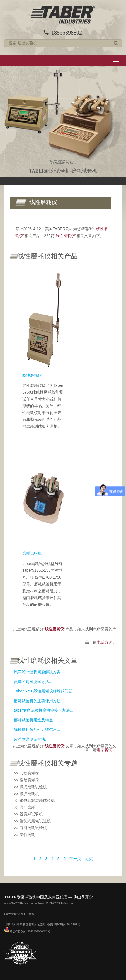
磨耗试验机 (32, 553)
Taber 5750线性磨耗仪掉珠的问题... (45, 691)
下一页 (75, 859)
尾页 (89, 859)
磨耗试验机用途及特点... (35, 720)
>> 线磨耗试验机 (28, 814)
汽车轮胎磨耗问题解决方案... (39, 672)
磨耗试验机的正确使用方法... (39, 701)
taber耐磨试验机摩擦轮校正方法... (43, 710)
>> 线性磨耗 (25, 807)
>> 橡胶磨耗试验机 (30, 787)
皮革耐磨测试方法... (31, 739)
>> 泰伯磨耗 (25, 835)
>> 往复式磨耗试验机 (32, 821)
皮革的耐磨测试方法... (33, 682)
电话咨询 (105, 642)
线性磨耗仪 (32, 375)
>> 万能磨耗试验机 (30, 828)
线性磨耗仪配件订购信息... (37, 730)
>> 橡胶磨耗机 (26, 794)
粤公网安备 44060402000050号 (27, 931)
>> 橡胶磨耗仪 (26, 780)
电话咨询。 (106, 750)
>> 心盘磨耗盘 (26, 773)
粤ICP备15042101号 (67, 924)
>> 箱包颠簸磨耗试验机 (34, 800)
